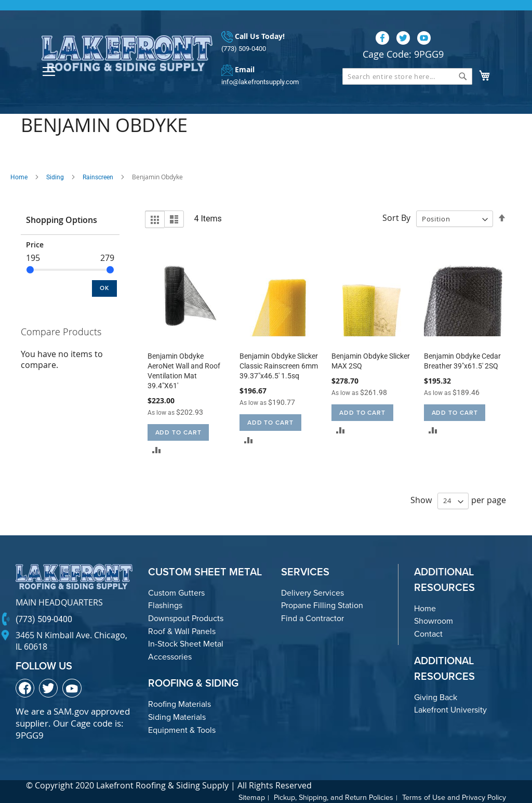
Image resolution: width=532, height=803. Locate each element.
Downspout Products (186, 618)
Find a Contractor (312, 618)
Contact (428, 634)
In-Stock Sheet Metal (186, 644)
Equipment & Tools (182, 730)
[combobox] (407, 76)
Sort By (396, 218)
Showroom (434, 621)
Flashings (165, 606)
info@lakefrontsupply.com (260, 82)
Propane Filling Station (322, 606)
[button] (157, 450)
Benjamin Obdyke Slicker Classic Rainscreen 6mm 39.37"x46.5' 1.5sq (279, 366)
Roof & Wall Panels (182, 631)
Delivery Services (312, 593)
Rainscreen (98, 177)
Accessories (170, 657)
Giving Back (436, 697)
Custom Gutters (176, 593)
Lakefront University (450, 710)
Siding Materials (177, 717)
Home (19, 177)
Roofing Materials (179, 705)
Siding (55, 177)
